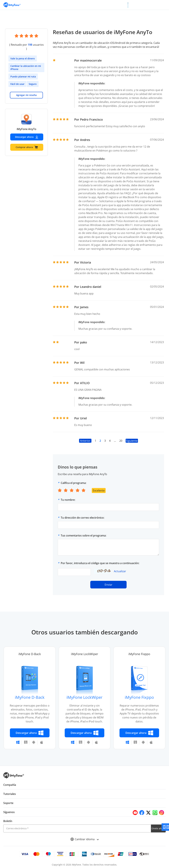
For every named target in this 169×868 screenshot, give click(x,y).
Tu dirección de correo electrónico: (83, 518)
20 (121, 441)
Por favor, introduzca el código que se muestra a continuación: (100, 563)
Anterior (85, 441)
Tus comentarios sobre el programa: (84, 535)
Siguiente (132, 441)
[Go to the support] (165, 827)
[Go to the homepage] (14, 5)
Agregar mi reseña (26, 91)
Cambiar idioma (85, 839)
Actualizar (120, 571)
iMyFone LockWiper (84, 697)
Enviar (108, 585)
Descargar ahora (27, 133)
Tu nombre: (68, 500)
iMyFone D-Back (30, 697)
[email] (77, 828)
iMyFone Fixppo (139, 697)
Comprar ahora (27, 143)
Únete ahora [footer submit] (158, 828)
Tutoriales (10, 794)
